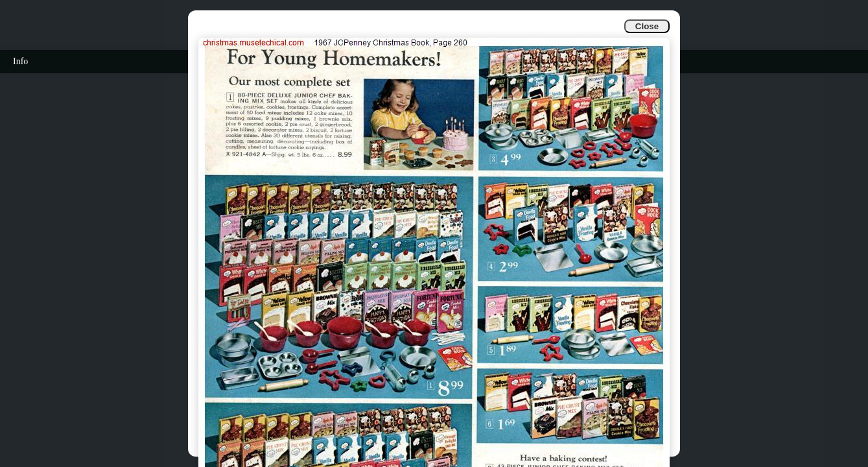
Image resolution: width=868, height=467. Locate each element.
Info (20, 61)
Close (647, 26)
